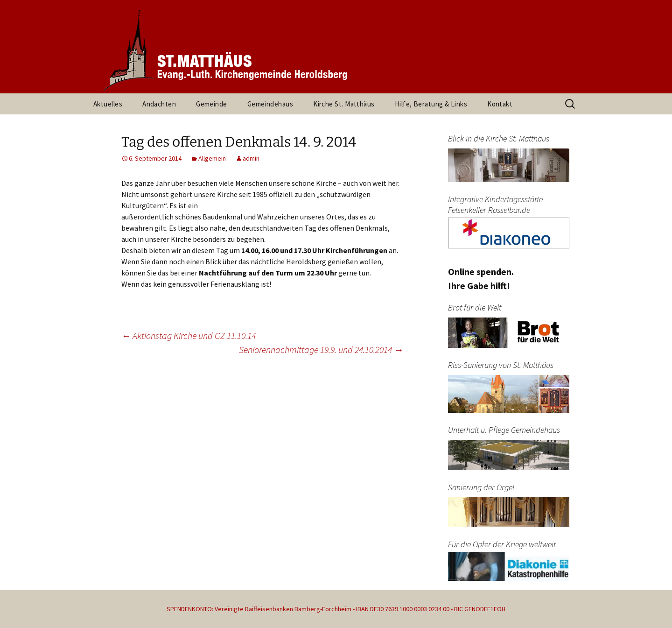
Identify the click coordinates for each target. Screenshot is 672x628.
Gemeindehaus (270, 104)
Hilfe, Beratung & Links (431, 104)
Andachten (159, 104)
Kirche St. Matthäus (344, 104)
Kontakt (500, 104)
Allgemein (212, 158)
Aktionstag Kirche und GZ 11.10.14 (189, 335)
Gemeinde (212, 104)
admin (251, 158)
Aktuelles (108, 104)
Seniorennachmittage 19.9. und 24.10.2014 (321, 349)
